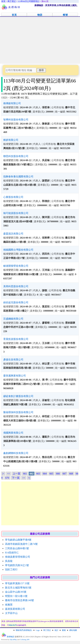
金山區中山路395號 (16, 592)
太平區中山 (11, 613)
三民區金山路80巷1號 (17, 548)
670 (7, 478)
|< (3, 474)
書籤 (64, 630)
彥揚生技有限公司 (13, 360)
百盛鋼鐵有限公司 (13, 319)
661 (25, 474)
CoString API (25, 639)
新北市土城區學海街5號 (18, 588)
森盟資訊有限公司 (13, 234)
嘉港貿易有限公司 (15, 609)
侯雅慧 (9, 605)
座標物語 (11, 637)
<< (8, 474)
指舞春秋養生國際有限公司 (18, 177)
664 (45, 474)
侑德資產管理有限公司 (18, 557)
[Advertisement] (40, 40)
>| (29, 478)
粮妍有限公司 (11, 140)
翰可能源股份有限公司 (16, 213)
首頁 (14, 15)
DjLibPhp (13, 639)
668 (71, 474)
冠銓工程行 (11, 569)
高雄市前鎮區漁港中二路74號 (21, 544)
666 (58, 474)
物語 (40, 15)
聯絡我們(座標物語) (24, 630)
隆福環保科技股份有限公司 (18, 412)
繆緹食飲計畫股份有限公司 (18, 396)
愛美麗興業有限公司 (15, 376)
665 (51, 474)
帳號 (65, 15)
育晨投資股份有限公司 (16, 339)
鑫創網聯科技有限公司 (16, 453)
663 (38, 474)
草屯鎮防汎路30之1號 (17, 565)
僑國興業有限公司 (13, 433)
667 (64, 474)
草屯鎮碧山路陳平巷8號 (18, 540)
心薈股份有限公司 (13, 197)
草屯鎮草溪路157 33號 (17, 583)
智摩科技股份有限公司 (16, 120)
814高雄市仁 (12, 553)
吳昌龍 (9, 561)
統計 (56, 630)
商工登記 (47, 630)
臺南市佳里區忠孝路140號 (19, 600)
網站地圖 (73, 630)
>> (24, 478)
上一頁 (16, 474)
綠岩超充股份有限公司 (16, 302)
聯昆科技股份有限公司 (16, 156)
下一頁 (16, 478)
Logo (38, 630)
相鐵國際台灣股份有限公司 (18, 250)
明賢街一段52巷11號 (16, 596)
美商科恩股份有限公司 (16, 286)
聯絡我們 (13, 625)
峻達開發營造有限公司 (16, 266)
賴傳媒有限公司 (12, 103)
